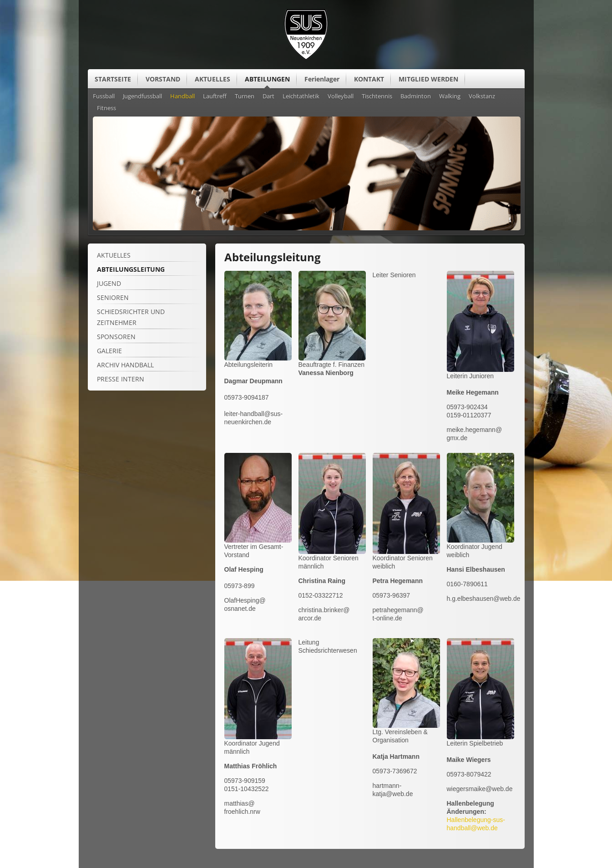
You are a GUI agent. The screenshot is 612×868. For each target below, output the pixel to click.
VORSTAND (163, 79)
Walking (450, 96)
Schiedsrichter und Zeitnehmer (131, 317)
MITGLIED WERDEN (428, 79)
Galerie (109, 351)
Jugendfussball (142, 96)
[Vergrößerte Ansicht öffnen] (258, 358)
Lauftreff (215, 96)
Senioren (113, 297)
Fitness (106, 108)
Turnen (245, 96)
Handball (182, 96)
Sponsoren (116, 337)
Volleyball (341, 96)
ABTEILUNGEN (267, 79)
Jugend (109, 283)
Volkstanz (482, 96)
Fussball (104, 96)
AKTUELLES (212, 79)
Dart (268, 96)
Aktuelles (114, 255)
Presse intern (121, 379)
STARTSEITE (113, 79)
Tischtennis (377, 96)
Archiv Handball (125, 365)
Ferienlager (322, 79)
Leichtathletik (301, 96)
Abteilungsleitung (131, 269)
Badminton (416, 96)
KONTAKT (369, 79)
